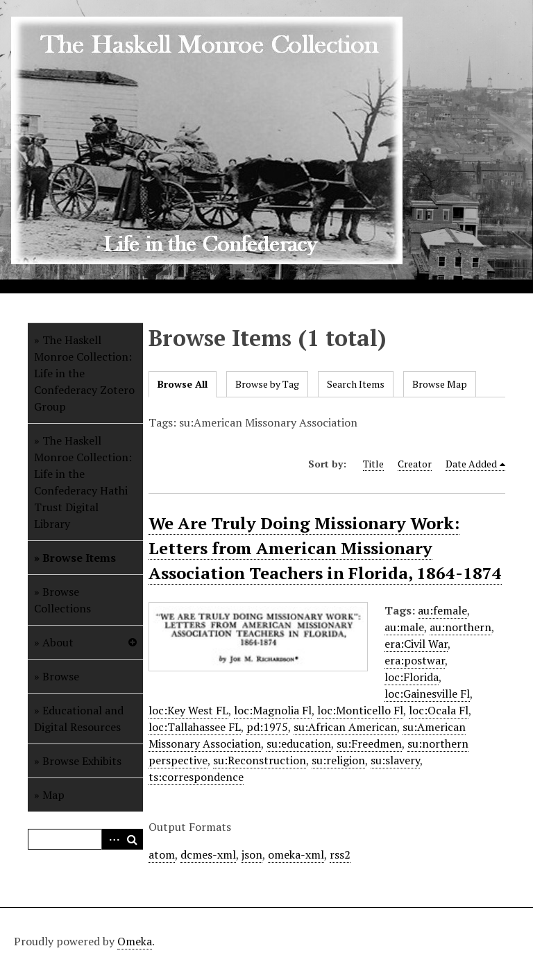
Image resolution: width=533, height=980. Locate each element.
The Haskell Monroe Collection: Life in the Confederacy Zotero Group (84, 373)
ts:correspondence (196, 777)
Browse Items (79, 558)
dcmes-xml (208, 854)
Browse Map (440, 384)
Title (373, 464)
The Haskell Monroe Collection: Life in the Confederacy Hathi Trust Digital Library (83, 482)
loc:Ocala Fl (439, 710)
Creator (415, 464)
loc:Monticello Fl (360, 710)
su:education (299, 743)
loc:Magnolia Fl (273, 710)
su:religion (338, 760)
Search (133, 839)
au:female (442, 610)
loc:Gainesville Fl (427, 694)
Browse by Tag (267, 384)
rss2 (340, 854)
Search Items (356, 384)
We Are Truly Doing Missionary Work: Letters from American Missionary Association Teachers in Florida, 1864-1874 (325, 548)
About (58, 642)
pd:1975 (267, 727)
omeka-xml (296, 854)
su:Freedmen (369, 743)
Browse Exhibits (82, 761)
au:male (404, 627)
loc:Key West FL (188, 710)
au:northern (460, 627)
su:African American (345, 727)
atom (162, 854)
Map (53, 795)
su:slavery (395, 760)
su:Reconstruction (260, 760)
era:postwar (415, 660)
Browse (61, 676)
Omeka (135, 941)
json (252, 854)
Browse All (183, 384)
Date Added (471, 464)
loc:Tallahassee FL (195, 727)
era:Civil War (416, 644)
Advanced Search (112, 839)
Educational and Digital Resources (79, 719)
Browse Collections (62, 600)
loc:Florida (412, 677)
